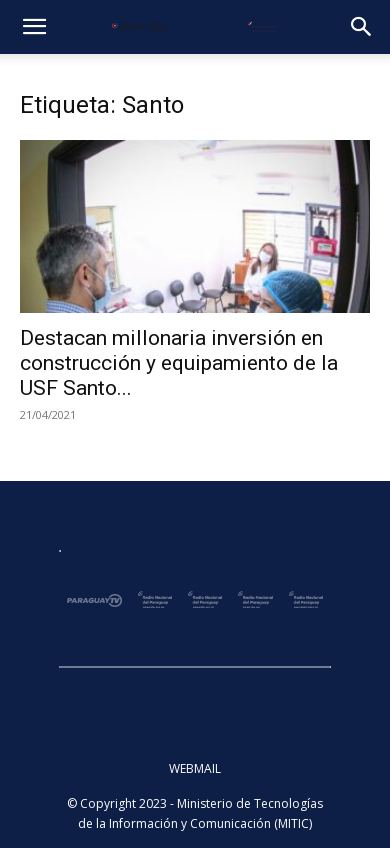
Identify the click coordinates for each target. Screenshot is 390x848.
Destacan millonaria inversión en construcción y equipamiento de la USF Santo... (179, 363)
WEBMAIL (195, 768)
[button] (34, 27)
